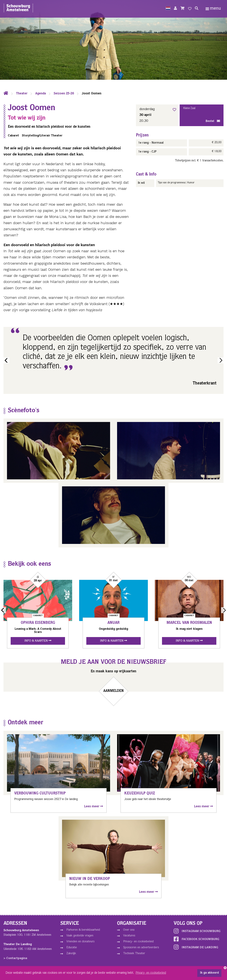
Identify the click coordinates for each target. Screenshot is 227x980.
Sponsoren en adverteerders (141, 948)
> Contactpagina (15, 958)
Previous (6, 360)
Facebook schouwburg (196, 939)
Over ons (129, 930)
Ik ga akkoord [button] (209, 973)
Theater (22, 94)
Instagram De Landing (196, 947)
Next (221, 360)
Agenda (41, 94)
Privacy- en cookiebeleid (138, 942)
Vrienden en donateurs (80, 942)
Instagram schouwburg (197, 931)
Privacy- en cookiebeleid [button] (151, 973)
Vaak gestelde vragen (80, 936)
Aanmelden (114, 691)
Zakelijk (71, 953)
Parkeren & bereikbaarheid (83, 930)
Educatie (72, 948)
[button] (168, 9)
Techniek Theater (134, 953)
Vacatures (129, 936)
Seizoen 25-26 (64, 94)
